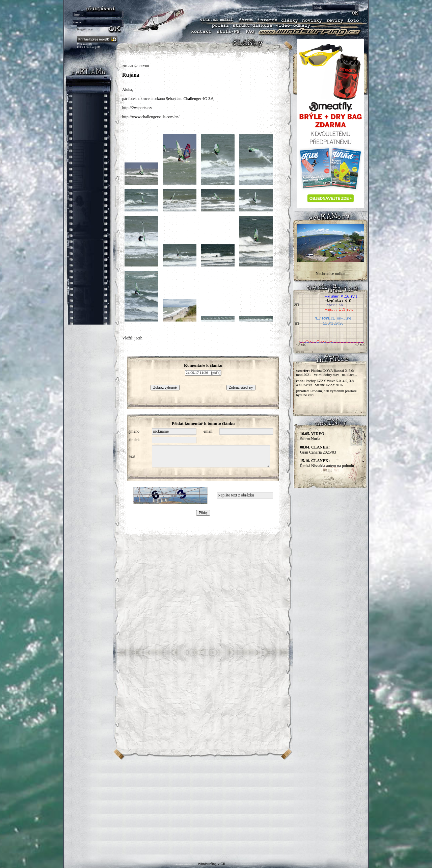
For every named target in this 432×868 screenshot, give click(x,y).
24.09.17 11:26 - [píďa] (203, 373)
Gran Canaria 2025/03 (318, 450)
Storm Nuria (313, 436)
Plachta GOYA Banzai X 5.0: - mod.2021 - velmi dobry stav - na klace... (327, 373)
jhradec (302, 391)
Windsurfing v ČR (212, 864)
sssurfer (302, 371)
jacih (138, 338)
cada (300, 381)
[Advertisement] (216, 807)
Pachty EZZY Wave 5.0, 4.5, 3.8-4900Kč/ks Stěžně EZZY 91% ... (326, 383)
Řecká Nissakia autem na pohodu (327, 463)
